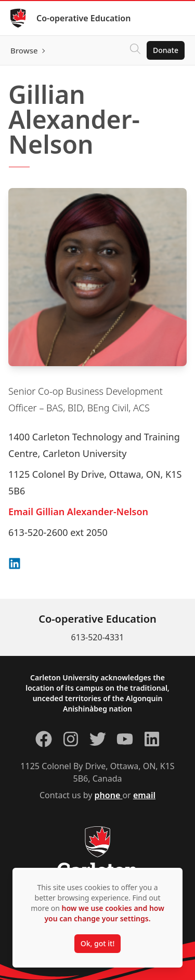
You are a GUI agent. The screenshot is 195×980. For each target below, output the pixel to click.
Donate (166, 50)
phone (109, 795)
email (144, 795)
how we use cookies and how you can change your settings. (104, 913)
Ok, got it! (97, 943)
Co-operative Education (83, 18)
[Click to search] (135, 50)
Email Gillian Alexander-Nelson (78, 512)
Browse (24, 50)
